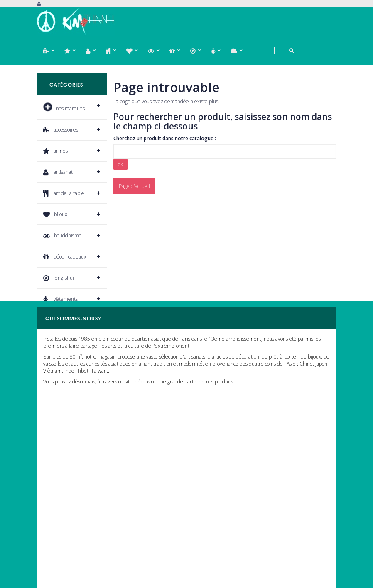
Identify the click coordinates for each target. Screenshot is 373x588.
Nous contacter (206, 502)
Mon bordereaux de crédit (66, 514)
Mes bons (47, 551)
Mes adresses (52, 526)
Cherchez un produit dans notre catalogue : (165, 138)
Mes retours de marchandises (70, 502)
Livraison (200, 526)
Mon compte (56, 469)
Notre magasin (206, 490)
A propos (199, 514)
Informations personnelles (66, 539)
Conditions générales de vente (224, 539)
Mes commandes (56, 490)
